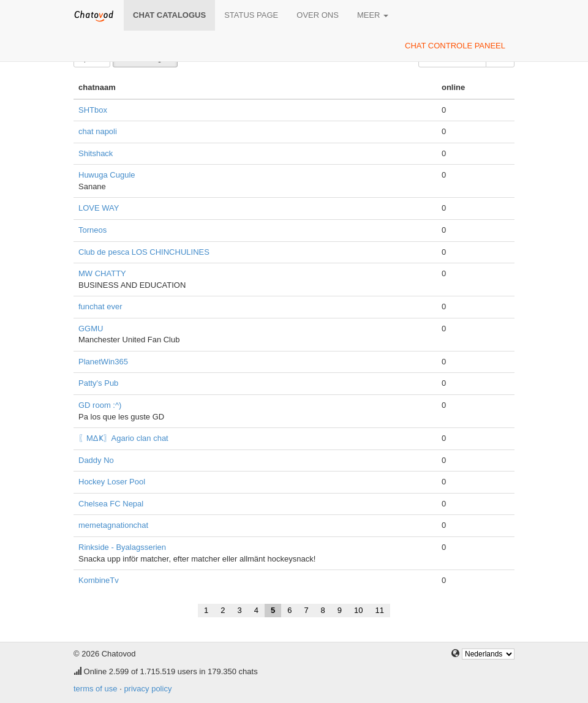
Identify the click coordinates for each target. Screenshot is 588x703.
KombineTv (99, 580)
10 (358, 610)
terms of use (96, 689)
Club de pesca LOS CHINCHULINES (144, 252)
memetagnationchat (113, 525)
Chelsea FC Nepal (111, 504)
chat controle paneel (455, 46)
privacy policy (148, 689)
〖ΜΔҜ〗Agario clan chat (123, 438)
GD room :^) (100, 405)
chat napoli (98, 131)
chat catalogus (169, 15)
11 (380, 610)
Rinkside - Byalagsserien (122, 547)
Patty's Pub (98, 383)
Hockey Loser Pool (112, 482)
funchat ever (100, 306)
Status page (251, 15)
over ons (318, 15)
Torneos (92, 230)
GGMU (91, 329)
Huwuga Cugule (107, 175)
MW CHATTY (102, 273)
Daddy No (96, 460)
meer (373, 15)
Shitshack (96, 153)
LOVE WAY (99, 208)
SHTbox (93, 110)
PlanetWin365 (103, 362)
